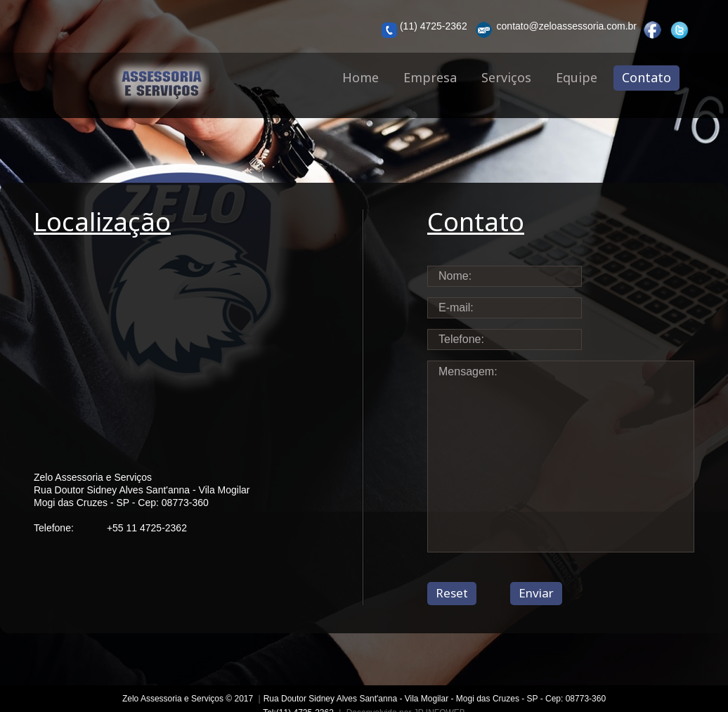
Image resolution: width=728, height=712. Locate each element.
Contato (646, 77)
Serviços (506, 77)
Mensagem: (561, 457)
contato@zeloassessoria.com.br (555, 30)
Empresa (430, 77)
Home (360, 77)
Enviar (536, 593)
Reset (452, 593)
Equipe (577, 77)
